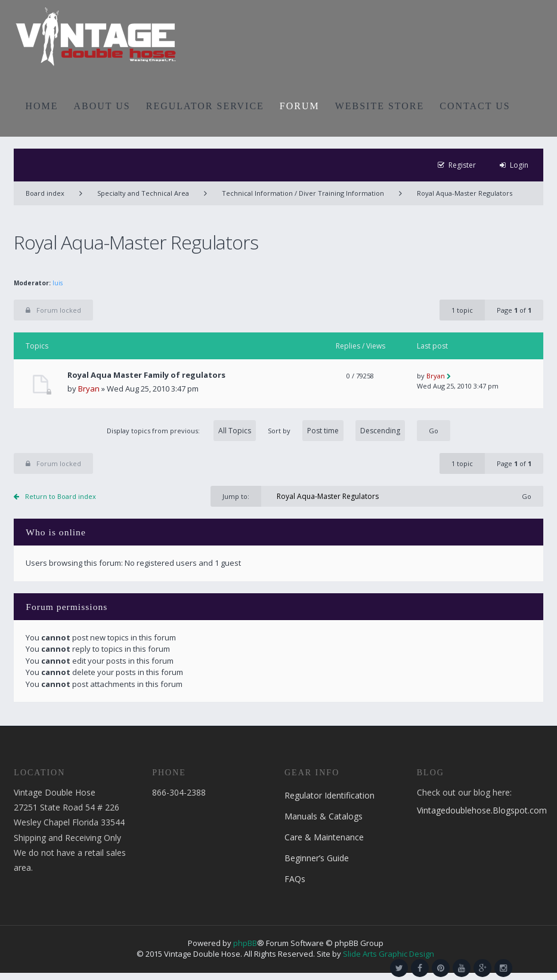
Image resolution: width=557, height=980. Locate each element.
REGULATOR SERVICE (205, 106)
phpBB (245, 943)
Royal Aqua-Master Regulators (465, 193)
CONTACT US (475, 106)
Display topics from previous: (181, 431)
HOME (41, 106)
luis (58, 283)
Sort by (336, 431)
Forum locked (53, 310)
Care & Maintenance (324, 837)
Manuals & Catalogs (324, 816)
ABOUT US (102, 106)
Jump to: (236, 496)
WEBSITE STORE (380, 106)
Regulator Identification (329, 795)
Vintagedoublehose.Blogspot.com (482, 810)
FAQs (295, 879)
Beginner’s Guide (317, 858)
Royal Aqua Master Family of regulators (146, 375)
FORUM (300, 106)
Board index (45, 193)
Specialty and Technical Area (143, 193)
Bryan (89, 389)
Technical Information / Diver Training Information (303, 193)
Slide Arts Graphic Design (389, 954)
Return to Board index (61, 496)
